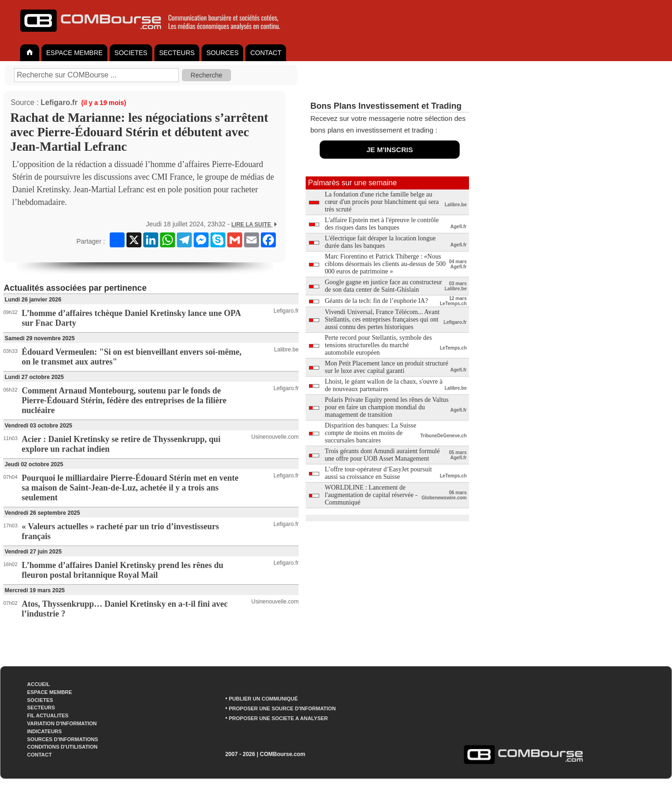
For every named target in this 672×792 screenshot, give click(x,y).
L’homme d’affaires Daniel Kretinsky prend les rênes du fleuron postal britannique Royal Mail (123, 570)
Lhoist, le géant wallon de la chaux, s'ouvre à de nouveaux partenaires (384, 385)
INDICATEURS (44, 731)
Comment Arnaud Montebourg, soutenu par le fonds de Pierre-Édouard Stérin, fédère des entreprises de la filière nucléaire (124, 400)
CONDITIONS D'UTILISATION (62, 747)
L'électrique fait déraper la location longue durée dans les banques (380, 242)
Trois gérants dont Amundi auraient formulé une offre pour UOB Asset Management (382, 455)
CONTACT (266, 53)
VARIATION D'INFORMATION (62, 723)
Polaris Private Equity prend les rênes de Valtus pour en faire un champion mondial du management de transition (387, 407)
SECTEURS (177, 53)
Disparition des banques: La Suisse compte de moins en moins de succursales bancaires (371, 433)
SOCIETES (131, 53)
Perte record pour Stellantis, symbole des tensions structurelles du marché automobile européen (378, 345)
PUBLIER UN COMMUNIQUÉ (263, 699)
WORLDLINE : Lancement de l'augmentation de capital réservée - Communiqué (371, 495)
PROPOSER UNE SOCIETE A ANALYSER (278, 718)
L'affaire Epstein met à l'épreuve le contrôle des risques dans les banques (382, 224)
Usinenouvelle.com (275, 437)
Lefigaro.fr (59, 102)
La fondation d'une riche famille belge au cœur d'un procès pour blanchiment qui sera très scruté (382, 202)
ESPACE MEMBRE (74, 53)
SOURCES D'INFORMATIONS (63, 739)
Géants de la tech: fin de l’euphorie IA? (376, 301)
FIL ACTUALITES (48, 715)
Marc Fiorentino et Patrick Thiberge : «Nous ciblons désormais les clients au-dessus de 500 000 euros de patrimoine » (385, 264)
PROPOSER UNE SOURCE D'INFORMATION (282, 708)
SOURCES (222, 53)
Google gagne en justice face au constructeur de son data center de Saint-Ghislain (383, 286)
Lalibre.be (286, 350)
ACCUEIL (38, 684)
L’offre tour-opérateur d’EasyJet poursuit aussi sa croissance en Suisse (378, 473)
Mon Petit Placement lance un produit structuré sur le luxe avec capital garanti (386, 367)
